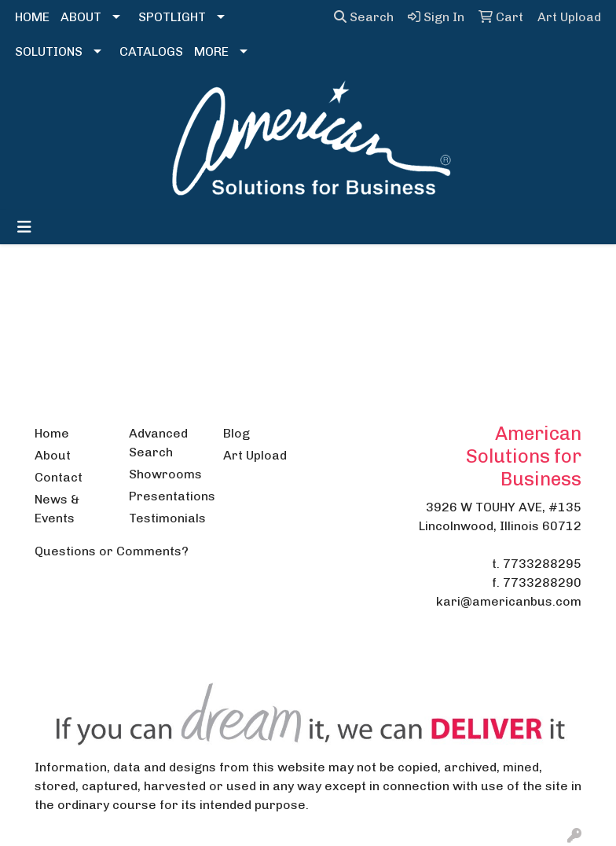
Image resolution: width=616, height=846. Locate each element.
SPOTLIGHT (172, 17)
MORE (211, 51)
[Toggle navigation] (24, 227)
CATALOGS (151, 51)
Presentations (167, 496)
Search (364, 17)
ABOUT (81, 17)
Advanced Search (158, 443)
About (53, 455)
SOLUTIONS (49, 51)
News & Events (57, 509)
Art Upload (255, 455)
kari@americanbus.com (509, 601)
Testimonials (167, 518)
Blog (236, 433)
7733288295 (542, 564)
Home (52, 433)
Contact (59, 477)
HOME (32, 17)
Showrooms (165, 474)
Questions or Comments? (112, 551)
